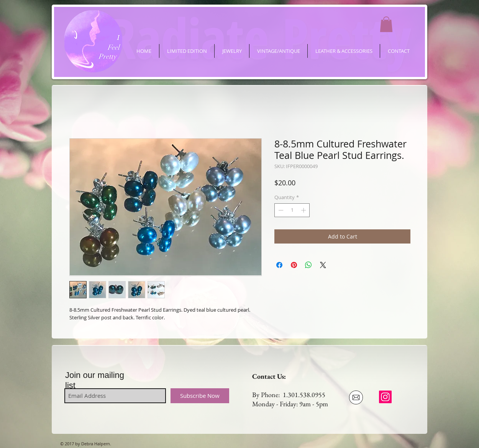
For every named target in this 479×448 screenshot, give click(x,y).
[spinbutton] (292, 210)
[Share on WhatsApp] (308, 265)
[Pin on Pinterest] (294, 265)
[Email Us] (356, 397)
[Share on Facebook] (279, 265)
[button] (386, 24)
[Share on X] (323, 265)
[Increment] (304, 210)
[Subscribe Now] (200, 396)
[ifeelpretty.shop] (385, 397)
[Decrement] (280, 210)
